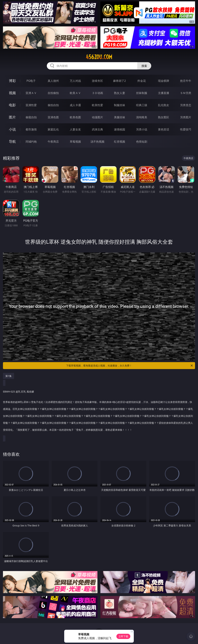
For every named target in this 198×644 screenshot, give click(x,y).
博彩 (12, 81)
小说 (12, 129)
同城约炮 (31, 142)
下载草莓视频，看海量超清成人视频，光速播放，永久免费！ (130, 366)
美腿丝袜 (120, 117)
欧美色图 (75, 117)
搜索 (144, 66)
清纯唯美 (142, 117)
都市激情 (31, 129)
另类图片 (186, 117)
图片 (12, 117)
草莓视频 (75, 142)
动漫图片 (97, 117)
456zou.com (99, 57)
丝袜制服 (142, 93)
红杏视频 (120, 142)
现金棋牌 (164, 81)
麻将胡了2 (119, 81)
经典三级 (142, 105)
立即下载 (123, 636)
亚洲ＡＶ (31, 93)
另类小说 (142, 129)
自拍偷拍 (53, 93)
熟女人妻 (120, 93)
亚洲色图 (53, 117)
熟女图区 (164, 117)
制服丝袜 (120, 105)
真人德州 (53, 81)
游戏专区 (97, 81)
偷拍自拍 (53, 105)
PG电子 (31, 81)
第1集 (9, 376)
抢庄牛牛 (186, 81)
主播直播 (164, 93)
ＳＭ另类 (186, 93)
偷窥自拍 (31, 117)
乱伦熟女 (164, 105)
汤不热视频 (97, 142)
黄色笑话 (164, 129)
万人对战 (75, 81)
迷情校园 (120, 129)
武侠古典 (97, 129)
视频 (12, 93)
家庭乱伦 (53, 129)
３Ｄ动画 (97, 93)
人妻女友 (75, 129)
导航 (12, 141)
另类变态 (186, 105)
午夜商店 (53, 142)
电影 (12, 105)
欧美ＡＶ (75, 93)
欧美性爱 (97, 105)
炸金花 (142, 81)
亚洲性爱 (31, 105)
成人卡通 (75, 105)
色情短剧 (142, 142)
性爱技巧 (186, 129)
